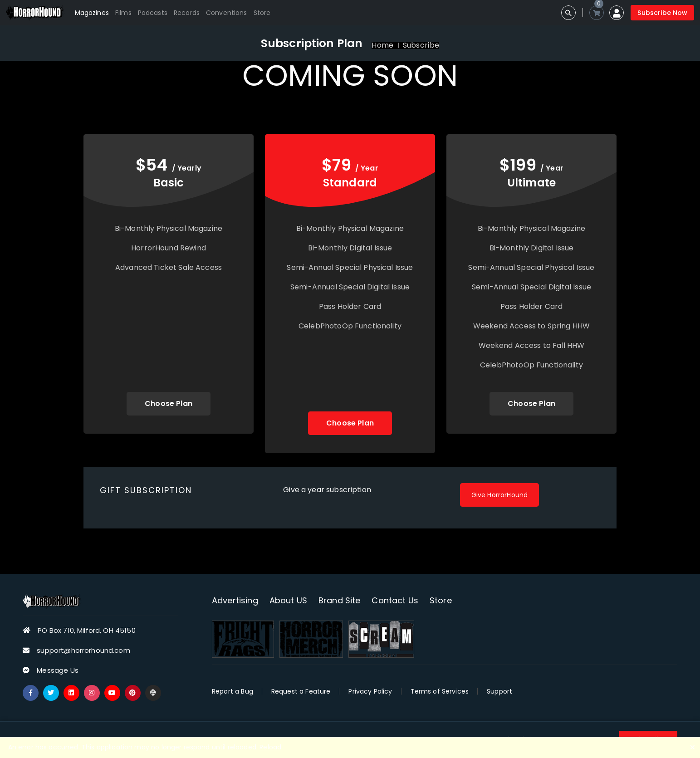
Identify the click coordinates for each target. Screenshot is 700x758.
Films (123, 13)
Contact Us (395, 600)
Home (382, 45)
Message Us (58, 670)
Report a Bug (233, 691)
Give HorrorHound (499, 495)
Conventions (227, 13)
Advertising (235, 600)
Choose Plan (169, 403)
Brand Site (340, 600)
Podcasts (153, 13)
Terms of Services (440, 691)
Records (187, 13)
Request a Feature (301, 691)
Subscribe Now (662, 13)
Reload (270, 747)
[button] (617, 13)
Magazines (92, 13)
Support (499, 691)
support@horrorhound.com (83, 650)
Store (262, 13)
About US (288, 600)
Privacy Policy (370, 691)
